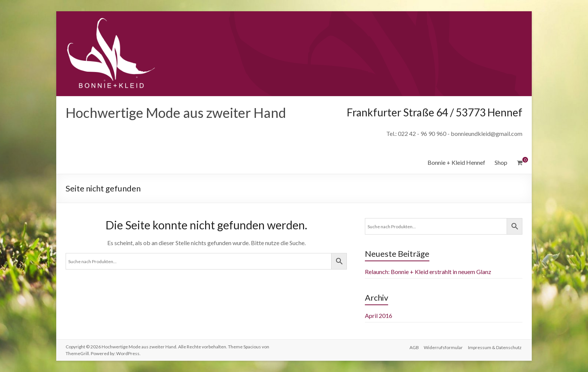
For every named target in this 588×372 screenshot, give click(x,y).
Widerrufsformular (443, 347)
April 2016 (379, 316)
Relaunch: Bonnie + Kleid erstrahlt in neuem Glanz (428, 272)
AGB (413, 347)
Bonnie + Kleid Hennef (456, 162)
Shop (501, 162)
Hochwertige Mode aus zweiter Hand (176, 113)
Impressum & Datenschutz (496, 347)
